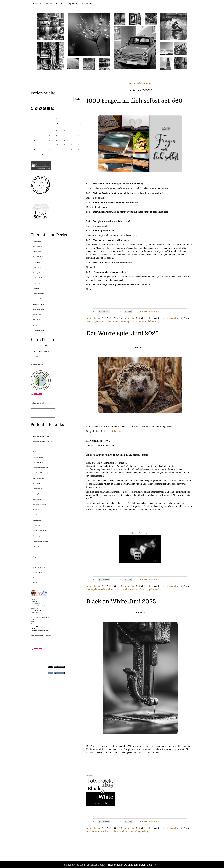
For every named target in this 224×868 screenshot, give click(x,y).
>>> (79, 123)
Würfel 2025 (141, 589)
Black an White (120, 831)
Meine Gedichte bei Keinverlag (43, 441)
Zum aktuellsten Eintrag (140, 83)
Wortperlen (34, 608)
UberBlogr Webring (37, 365)
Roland (131, 589)
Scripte (35, 557)
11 (71, 140)
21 (42, 150)
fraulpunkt (34, 628)
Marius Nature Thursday (41, 530)
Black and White (38, 462)
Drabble (35, 452)
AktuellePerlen (38, 241)
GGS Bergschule (36, 604)
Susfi (32, 622)
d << (119, 431)
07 (42, 140)
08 (49, 140)
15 (49, 145)
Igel (150, 589)
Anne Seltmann (93, 318)
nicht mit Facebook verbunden (95, 311)
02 (57, 136)
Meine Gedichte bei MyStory (42, 436)
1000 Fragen (126, 321)
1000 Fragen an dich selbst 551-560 (103, 321)
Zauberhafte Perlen (39, 330)
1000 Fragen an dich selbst (145, 321)
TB (145, 318)
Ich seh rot (36, 509)
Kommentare (130, 318)
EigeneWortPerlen (39, 257)
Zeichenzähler (37, 572)
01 (49, 136)
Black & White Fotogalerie (41, 351)
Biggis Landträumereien (40, 468)
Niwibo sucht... (38, 483)
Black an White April (96, 831)
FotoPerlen (36, 262)
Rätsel (35, 583)
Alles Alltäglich (38, 457)
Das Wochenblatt (38, 478)
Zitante (33, 599)
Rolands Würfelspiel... (140, 533)
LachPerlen (36, 283)
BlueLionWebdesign (45, 635)
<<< (33, 123)
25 (71, 150)
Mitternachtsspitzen (37, 615)
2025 (109, 831)
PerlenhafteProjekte (174, 318)
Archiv (49, 4)
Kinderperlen (37, 273)
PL (149, 318)
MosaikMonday (38, 489)
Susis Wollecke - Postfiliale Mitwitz (42, 617)
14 (42, 145)
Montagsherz (37, 494)
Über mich (36, 356)
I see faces (36, 515)
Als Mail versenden (150, 311)
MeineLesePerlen (38, 299)
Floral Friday (37, 525)
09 (57, 140)
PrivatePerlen (37, 320)
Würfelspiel (37, 546)
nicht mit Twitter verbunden (121, 311)
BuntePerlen (37, 252)
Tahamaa (33, 624)
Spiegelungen (37, 536)
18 (71, 145)
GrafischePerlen (38, 267)
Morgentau (34, 601)
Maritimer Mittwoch (39, 504)
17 (64, 145)
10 (64, 140)
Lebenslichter (35, 613)
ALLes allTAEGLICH (38, 606)
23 (57, 150)
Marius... (90, 775)
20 (35, 150)
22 (49, 150)
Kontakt (60, 4)
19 (78, 145)
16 (57, 145)
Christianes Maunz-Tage (41, 473)
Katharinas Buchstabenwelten (40, 631)
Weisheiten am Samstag (40, 541)
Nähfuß (145, 831)
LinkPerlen (36, 288)
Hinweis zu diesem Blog (41, 346)
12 (78, 140)
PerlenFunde (37, 315)
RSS (139, 318)
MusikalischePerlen (39, 304)
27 (35, 154)
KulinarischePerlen (39, 278)
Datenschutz (88, 4)
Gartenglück (37, 520)
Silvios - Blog (35, 626)
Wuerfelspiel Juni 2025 (109, 589)
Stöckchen (36, 325)
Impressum (73, 4)
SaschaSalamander (36, 610)
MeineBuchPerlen (38, 294)
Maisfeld (157, 589)
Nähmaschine (134, 831)
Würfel (124, 589)
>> (110, 431)
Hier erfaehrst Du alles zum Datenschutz (130, 865)
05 (78, 136)
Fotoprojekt (92, 589)
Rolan (114, 431)
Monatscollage (37, 499)
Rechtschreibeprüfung (40, 567)
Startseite (37, 4)
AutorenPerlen (37, 246)
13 (35, 145)
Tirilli (32, 619)
